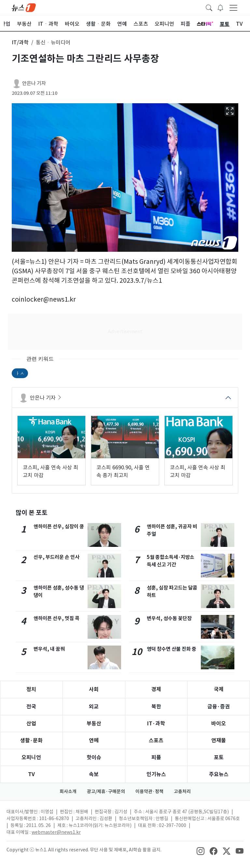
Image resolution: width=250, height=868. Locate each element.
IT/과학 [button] (20, 42)
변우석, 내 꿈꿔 (49, 649)
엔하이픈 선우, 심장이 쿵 (59, 526)
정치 (31, 689)
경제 (156, 689)
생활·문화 (31, 740)
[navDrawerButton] (233, 7)
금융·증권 (219, 707)
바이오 (219, 724)
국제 (219, 689)
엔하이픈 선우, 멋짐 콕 (56, 618)
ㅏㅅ (20, 373)
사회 (94, 689)
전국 (31, 707)
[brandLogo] (24, 7)
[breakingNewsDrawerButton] (220, 7)
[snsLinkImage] (201, 850)
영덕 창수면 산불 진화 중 (172, 649)
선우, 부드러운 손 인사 (56, 557)
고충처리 (182, 791)
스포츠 (156, 740)
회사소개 (68, 791)
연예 (94, 740)
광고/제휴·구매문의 (106, 791)
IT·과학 (156, 724)
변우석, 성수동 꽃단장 (169, 618)
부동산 (94, 724)
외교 (94, 707)
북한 (156, 707)
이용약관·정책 (149, 791)
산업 (31, 724)
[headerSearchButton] (209, 7)
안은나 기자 (34, 83)
